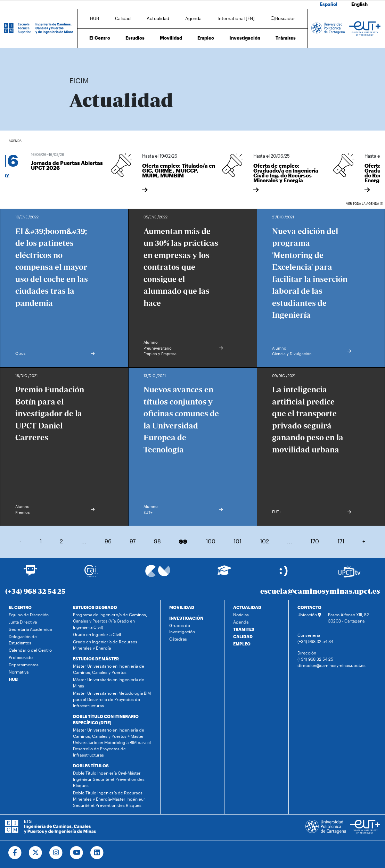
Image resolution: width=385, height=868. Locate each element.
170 (315, 541)
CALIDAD (243, 636)
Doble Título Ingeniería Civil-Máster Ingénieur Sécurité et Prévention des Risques (109, 779)
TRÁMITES (244, 629)
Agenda (193, 18)
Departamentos (24, 665)
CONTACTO (309, 607)
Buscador (283, 18)
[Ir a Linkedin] (97, 853)
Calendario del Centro (30, 650)
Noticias (241, 615)
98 (157, 541)
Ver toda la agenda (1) (365, 204)
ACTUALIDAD (247, 607)
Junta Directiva (23, 622)
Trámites (286, 38)
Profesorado (21, 657)
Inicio (75, 58)
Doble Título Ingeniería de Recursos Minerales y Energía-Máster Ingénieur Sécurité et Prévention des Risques (109, 799)
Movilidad (171, 38)
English (359, 4)
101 (237, 541)
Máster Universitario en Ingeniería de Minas (109, 683)
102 (264, 541)
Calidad (123, 18)
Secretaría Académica (30, 629)
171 (341, 541)
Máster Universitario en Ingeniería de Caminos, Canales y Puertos (109, 669)
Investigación (245, 38)
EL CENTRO (20, 607)
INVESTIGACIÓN (186, 618)
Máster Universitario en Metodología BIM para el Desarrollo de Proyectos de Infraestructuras (112, 699)
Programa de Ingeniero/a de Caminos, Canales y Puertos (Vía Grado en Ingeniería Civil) (110, 621)
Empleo (206, 38)
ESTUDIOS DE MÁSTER (96, 659)
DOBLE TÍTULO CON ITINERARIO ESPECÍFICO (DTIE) (106, 719)
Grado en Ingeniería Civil (97, 634)
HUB (95, 18)
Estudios (135, 38)
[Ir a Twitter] (36, 853)
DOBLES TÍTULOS (91, 766)
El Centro (100, 38)
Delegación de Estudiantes (23, 640)
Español (329, 4)
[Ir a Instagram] (56, 853)
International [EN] (236, 18)
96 (108, 541)
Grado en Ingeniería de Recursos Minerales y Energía (105, 645)
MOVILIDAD (182, 607)
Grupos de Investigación (182, 628)
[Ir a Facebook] (15, 853)
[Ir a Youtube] (77, 853)
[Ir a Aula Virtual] (224, 573)
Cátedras (178, 639)
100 (211, 541)
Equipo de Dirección (29, 615)
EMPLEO (242, 644)
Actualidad (158, 18)
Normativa (19, 672)
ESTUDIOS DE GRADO (95, 607)
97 (133, 541)
